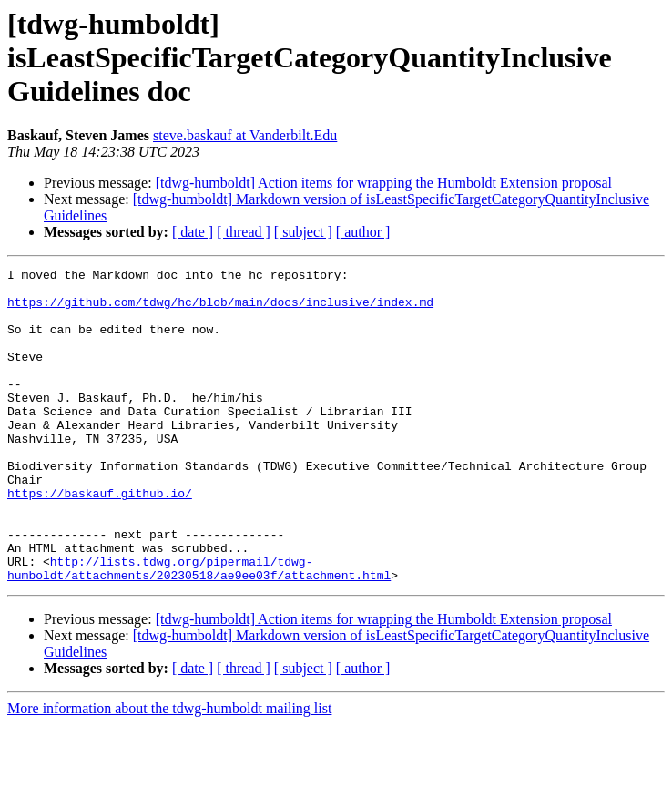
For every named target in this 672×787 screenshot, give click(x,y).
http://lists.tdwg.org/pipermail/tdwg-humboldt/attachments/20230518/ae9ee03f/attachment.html (199, 629)
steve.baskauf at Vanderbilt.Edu (245, 135)
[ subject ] (303, 232)
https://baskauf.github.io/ (100, 539)
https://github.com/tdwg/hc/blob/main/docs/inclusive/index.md (220, 310)
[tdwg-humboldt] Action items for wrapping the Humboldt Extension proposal (384, 183)
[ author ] (363, 232)
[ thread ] (244, 232)
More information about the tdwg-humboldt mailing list (169, 771)
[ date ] (193, 232)
